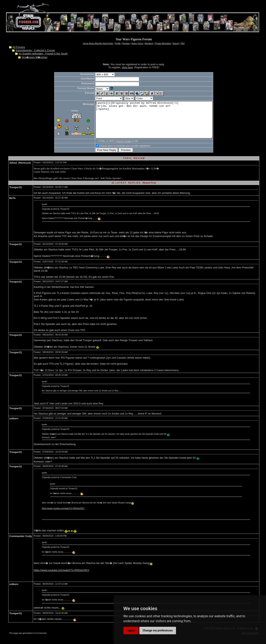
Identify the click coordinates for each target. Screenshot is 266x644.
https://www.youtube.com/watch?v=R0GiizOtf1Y (63, 516)
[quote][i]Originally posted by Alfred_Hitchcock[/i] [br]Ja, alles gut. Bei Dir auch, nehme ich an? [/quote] (154, 123)
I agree (131, 630)
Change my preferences (158, 630)
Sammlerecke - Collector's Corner (35, 50)
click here (127, 67)
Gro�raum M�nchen (34, 57)
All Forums (19, 47)
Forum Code (117, 148)
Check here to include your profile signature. (118, 153)
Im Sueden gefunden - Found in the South (43, 54)
